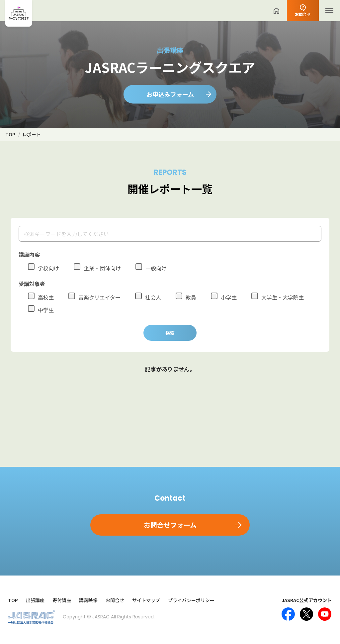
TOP (13, 600)
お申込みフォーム (170, 94)
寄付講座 (62, 600)
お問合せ (115, 600)
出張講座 (35, 600)
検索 (170, 333)
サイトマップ (146, 600)
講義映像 (88, 600)
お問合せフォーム (170, 525)
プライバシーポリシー (191, 600)
